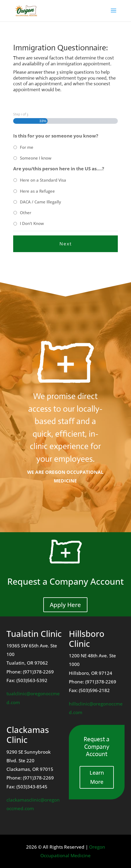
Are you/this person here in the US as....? (59, 169)
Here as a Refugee (37, 191)
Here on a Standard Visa (43, 180)
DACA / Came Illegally (40, 202)
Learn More (97, 777)
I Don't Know (32, 223)
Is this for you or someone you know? (56, 136)
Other (26, 213)
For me (27, 147)
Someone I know (36, 158)
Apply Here (65, 605)
